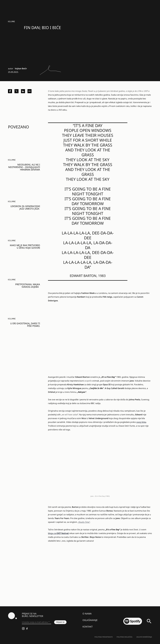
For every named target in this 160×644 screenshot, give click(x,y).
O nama (87, 614)
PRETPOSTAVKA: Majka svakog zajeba (28, 286)
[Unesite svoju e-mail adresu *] (36, 622)
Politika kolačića (124, 637)
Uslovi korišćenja (144, 637)
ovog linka (141, 422)
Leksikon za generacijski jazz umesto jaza (25, 207)
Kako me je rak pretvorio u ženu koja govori (25, 246)
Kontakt (88, 627)
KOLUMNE (11, 21)
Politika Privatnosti (104, 637)
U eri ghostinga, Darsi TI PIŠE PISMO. (25, 325)
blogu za (59, 533)
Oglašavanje (90, 620)
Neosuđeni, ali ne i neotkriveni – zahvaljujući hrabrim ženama (24, 167)
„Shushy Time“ (84, 522)
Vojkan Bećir (21, 69)
